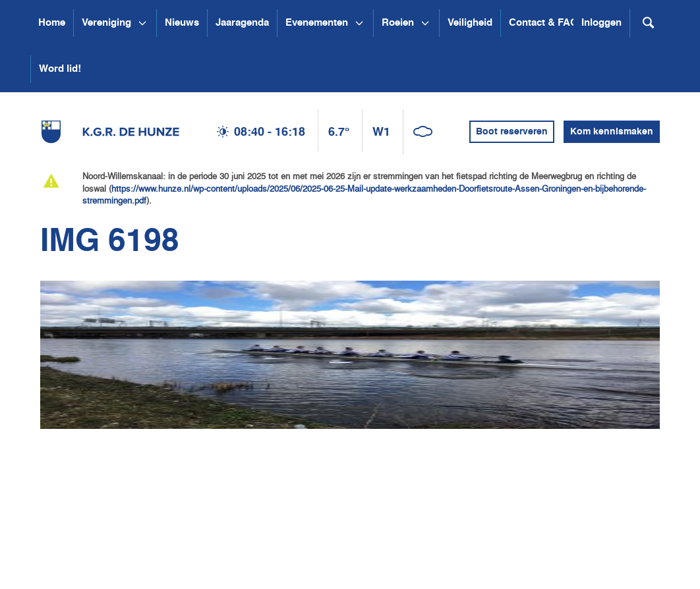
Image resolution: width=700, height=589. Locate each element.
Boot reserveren (512, 132)
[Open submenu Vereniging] (142, 23)
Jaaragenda (242, 23)
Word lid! (60, 69)
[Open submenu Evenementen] (359, 23)
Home (52, 23)
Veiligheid (470, 23)
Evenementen (317, 23)
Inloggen (601, 23)
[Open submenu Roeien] (425, 23)
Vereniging (106, 23)
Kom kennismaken (612, 132)
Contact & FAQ (543, 23)
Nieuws (182, 23)
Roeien (398, 23)
